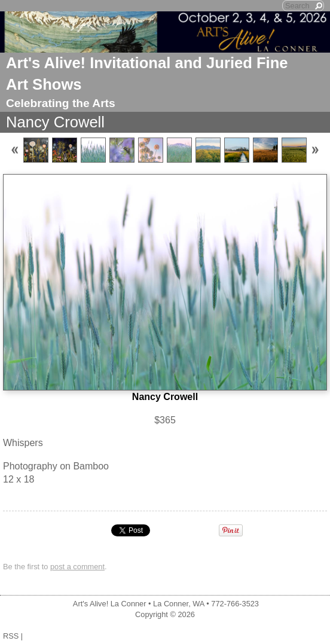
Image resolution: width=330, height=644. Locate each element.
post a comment (77, 567)
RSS (11, 636)
